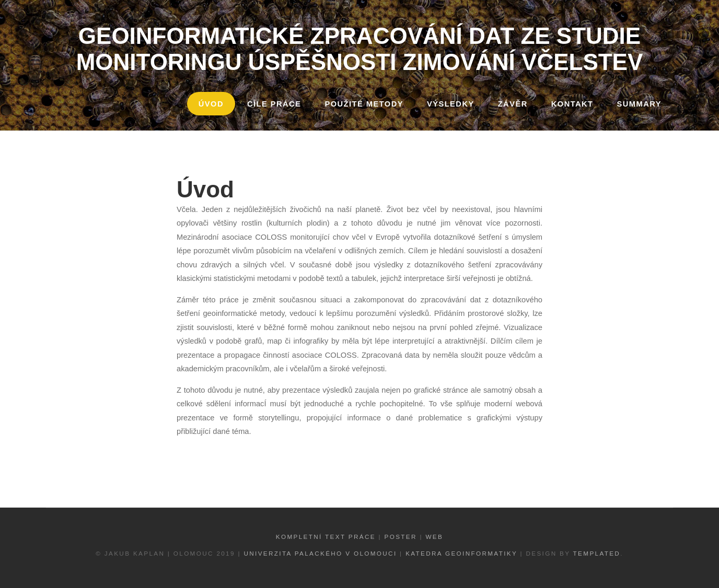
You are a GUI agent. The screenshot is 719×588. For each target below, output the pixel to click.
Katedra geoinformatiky (461, 553)
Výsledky (451, 104)
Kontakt (572, 104)
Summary (639, 104)
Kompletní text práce (326, 537)
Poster (401, 537)
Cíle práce (274, 104)
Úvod (211, 104)
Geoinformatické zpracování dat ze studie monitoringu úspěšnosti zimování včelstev (360, 49)
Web (434, 537)
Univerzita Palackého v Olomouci (320, 553)
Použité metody (364, 104)
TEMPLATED (597, 553)
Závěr (513, 104)
